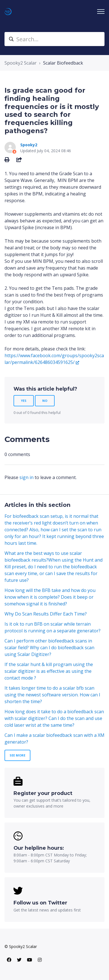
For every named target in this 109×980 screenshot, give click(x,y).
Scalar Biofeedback (63, 63)
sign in (26, 477)
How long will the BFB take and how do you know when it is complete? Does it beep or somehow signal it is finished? (50, 597)
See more (17, 755)
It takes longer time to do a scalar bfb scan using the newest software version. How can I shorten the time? (52, 695)
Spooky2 (29, 145)
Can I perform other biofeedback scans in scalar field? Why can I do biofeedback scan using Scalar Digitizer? (49, 648)
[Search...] (55, 39)
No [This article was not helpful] (45, 401)
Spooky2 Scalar (21, 63)
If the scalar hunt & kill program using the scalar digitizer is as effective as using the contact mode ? (49, 671)
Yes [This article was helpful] (24, 401)
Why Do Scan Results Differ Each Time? (46, 614)
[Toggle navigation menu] (101, 12)
